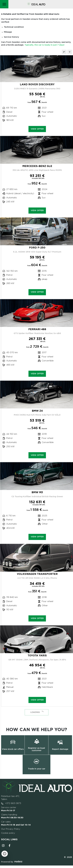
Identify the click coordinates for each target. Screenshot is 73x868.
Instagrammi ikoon (3, 846)
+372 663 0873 (11, 803)
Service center (9, 809)
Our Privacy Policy (11, 829)
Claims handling (12, 816)
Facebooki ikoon (10, 846)
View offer (37, 129)
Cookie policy (8, 833)
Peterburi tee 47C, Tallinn (10, 798)
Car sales (16, 823)
